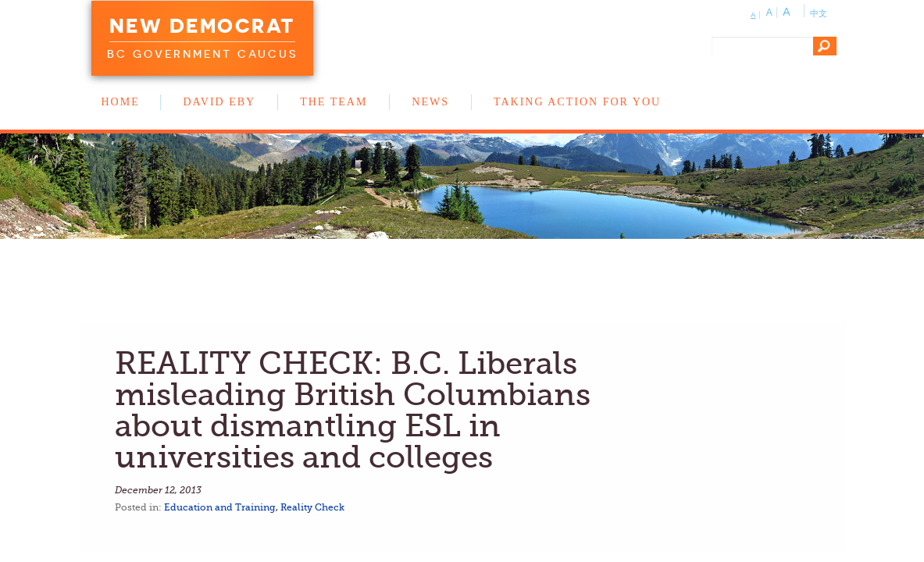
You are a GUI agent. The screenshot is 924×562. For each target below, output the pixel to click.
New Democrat (202, 26)
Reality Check (312, 507)
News (430, 102)
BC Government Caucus (202, 54)
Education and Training (220, 507)
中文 (819, 13)
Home (121, 102)
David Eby (219, 102)
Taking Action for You (577, 102)
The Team (334, 102)
